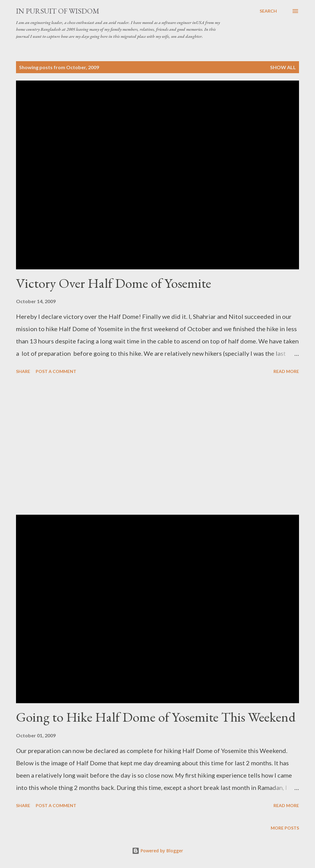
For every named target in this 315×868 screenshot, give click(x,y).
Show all (283, 67)
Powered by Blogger (157, 851)
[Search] (268, 11)
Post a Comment (56, 371)
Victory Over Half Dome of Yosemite (114, 283)
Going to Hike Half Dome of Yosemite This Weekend (156, 717)
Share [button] (23, 371)
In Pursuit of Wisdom (58, 11)
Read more (286, 371)
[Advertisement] (157, 446)
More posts (285, 828)
